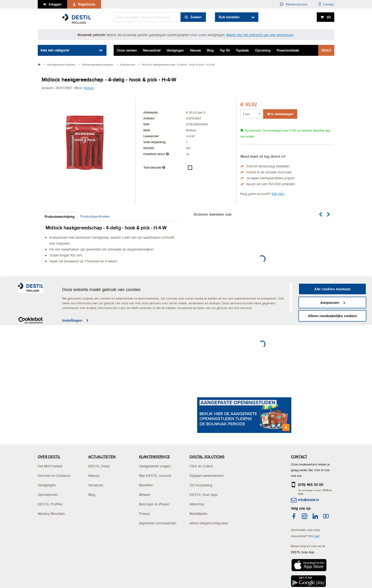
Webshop (197, 504)
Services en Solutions (54, 476)
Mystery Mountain (51, 514)
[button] (321, 215)
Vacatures (96, 485)
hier (317, 536)
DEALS (326, 50)
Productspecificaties (95, 216)
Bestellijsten (198, 514)
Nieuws (195, 50)
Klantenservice (297, 4)
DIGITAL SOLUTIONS (207, 457)
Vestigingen (175, 50)
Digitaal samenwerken (207, 476)
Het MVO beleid (50, 466)
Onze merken (127, 50)
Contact (329, 4)
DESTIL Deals (99, 466)
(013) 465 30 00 (311, 485)
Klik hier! (278, 194)
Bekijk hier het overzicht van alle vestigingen (260, 35)
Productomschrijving (60, 217)
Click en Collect (201, 466)
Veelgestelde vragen (155, 466)
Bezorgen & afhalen (154, 504)
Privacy (144, 514)
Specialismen (48, 495)
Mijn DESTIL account (155, 476)
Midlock (89, 88)
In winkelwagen (280, 114)
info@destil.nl (308, 500)
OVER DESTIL (49, 457)
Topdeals (242, 50)
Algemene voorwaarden (158, 523)
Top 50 (225, 50)
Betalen (145, 495)
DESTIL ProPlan (50, 504)
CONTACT (299, 457)
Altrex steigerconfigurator (209, 523)
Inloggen (55, 4)
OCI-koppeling (201, 485)
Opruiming (263, 50)
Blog (210, 50)
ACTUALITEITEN (102, 457)
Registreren (87, 4)
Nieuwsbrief (152, 50)
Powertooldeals (288, 50)
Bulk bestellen (229, 17)
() (328, 17)
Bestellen (146, 485)
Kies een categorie (55, 50)
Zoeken (196, 17)
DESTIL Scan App (204, 495)
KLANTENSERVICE (154, 457)
